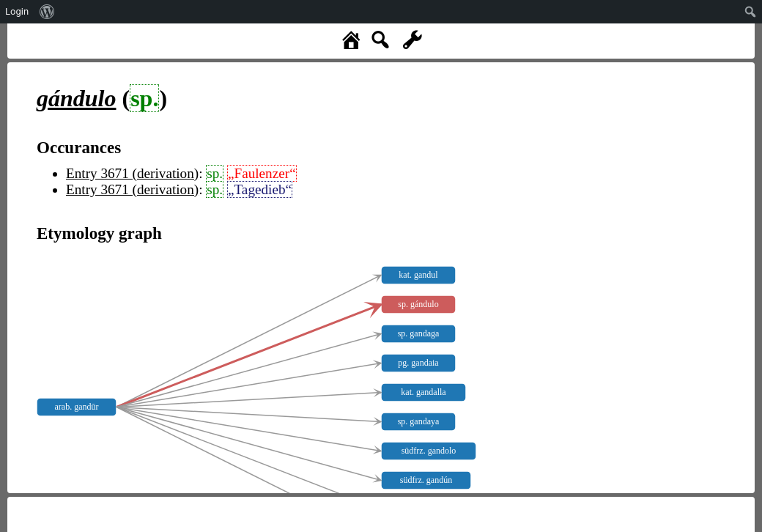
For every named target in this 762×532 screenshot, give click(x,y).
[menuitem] (47, 12)
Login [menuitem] (17, 11)
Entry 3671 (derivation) (132, 173)
